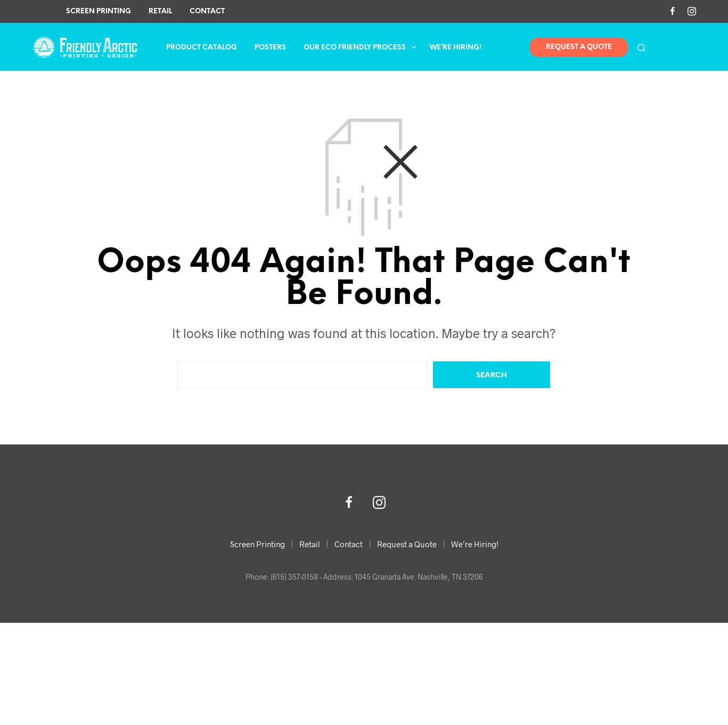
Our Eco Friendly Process (355, 48)
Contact (207, 11)
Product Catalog (202, 48)
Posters (270, 48)
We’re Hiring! (456, 48)
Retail (160, 11)
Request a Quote (407, 544)
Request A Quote (579, 47)
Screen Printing (99, 11)
